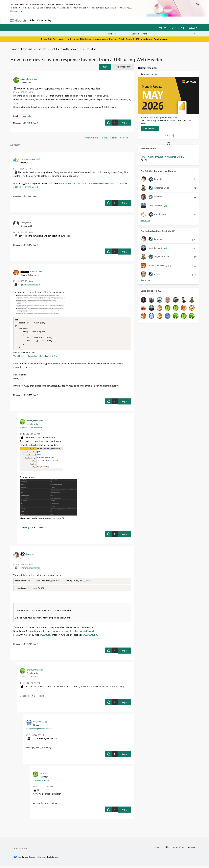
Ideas (82, 20)
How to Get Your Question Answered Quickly (162, 157)
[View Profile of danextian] (30, 555)
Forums (58, 20)
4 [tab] (169, 135)
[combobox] (164, 34)
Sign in (173, 27)
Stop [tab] (172, 135)
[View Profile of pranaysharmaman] (29, 79)
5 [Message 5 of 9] (41, 805)
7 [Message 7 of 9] (28, 529)
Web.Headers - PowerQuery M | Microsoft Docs (36, 358)
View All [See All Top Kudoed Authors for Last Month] (145, 280)
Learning (119, 20)
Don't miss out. (161, 39)
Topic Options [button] (122, 67)
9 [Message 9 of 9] (22, 196)
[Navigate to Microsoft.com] (18, 20)
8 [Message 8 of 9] (22, 245)
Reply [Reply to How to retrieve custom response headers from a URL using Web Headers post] (125, 123)
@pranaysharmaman (30, 285)
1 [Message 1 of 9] (22, 123)
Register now (17, 11)
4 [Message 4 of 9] (35, 749)
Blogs (108, 20)
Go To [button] (192, 28)
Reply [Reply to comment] (125, 203)
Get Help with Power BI (66, 49)
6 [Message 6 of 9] (22, 396)
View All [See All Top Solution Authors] (145, 220)
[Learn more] (150, 129)
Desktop (91, 49)
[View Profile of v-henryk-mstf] (36, 271)
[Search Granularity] (118, 34)
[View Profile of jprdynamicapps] (28, 159)
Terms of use (178, 849)
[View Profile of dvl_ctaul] (37, 723)
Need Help (26, 116)
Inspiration (71, 20)
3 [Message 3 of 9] (28, 697)
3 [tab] (167, 135)
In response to (31, 429)
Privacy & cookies (162, 849)
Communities (95, 20)
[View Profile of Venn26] (43, 775)
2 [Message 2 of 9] (22, 646)
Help (182, 27)
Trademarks (192, 849)
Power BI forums (21, 49)
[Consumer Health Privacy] (48, 859)
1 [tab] (164, 135)
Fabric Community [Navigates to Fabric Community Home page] (40, 20)
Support (131, 20)
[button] (105, 67)
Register (163, 27)
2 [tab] (166, 135)
